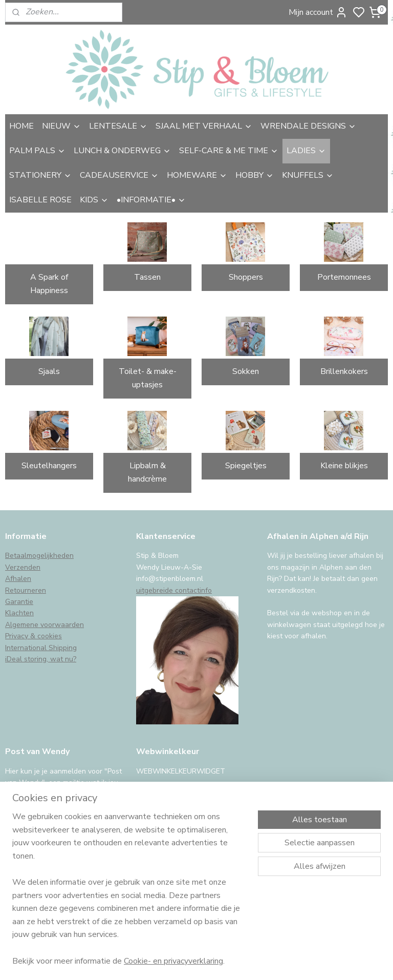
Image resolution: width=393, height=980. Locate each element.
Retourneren (26, 590)
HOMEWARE (197, 175)
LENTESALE (118, 126)
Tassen (147, 277)
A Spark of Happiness (49, 284)
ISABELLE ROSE (40, 200)
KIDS (94, 200)
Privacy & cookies (34, 636)
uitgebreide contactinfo (174, 590)
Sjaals (49, 371)
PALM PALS (37, 151)
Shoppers (246, 277)
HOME (21, 126)
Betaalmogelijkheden (39, 556)
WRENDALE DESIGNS (308, 126)
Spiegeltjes (246, 466)
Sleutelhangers (49, 466)
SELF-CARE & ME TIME (229, 151)
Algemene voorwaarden (45, 625)
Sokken (246, 371)
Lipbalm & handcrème (147, 472)
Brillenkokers (344, 371)
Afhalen (18, 579)
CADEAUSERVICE (119, 175)
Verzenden (23, 567)
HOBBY (255, 175)
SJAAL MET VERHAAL (204, 126)
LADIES (306, 151)
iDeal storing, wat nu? (41, 659)
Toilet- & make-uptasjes (148, 378)
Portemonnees (344, 277)
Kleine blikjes (344, 466)
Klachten (19, 613)
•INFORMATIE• (151, 200)
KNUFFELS (308, 175)
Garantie (19, 602)
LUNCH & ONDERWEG (122, 151)
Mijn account (318, 12)
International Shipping (41, 648)
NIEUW (61, 126)
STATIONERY (40, 175)
